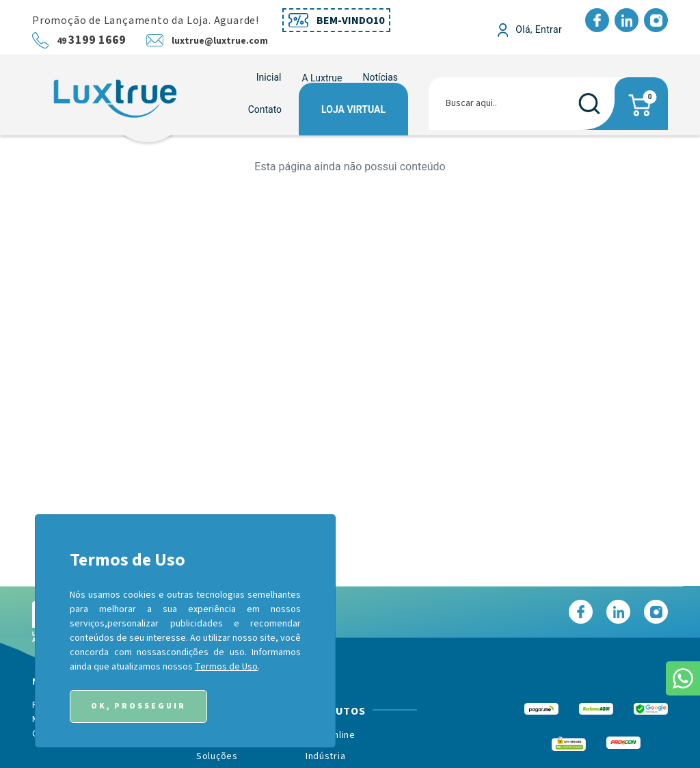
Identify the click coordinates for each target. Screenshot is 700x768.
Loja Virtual (353, 109)
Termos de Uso (226, 667)
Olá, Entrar (539, 29)
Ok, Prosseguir (138, 706)
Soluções (217, 756)
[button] (322, 78)
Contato (265, 109)
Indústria (325, 756)
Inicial (269, 77)
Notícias (380, 77)
